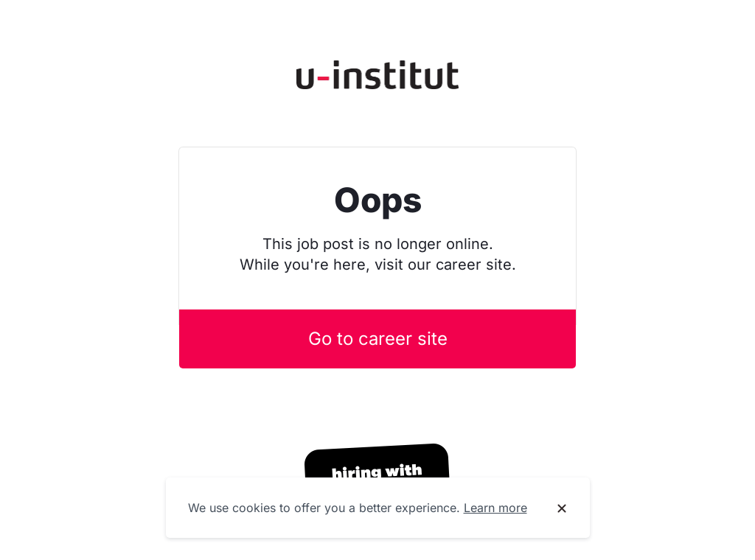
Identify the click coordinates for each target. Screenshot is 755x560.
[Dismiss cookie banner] (562, 508)
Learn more (495, 508)
